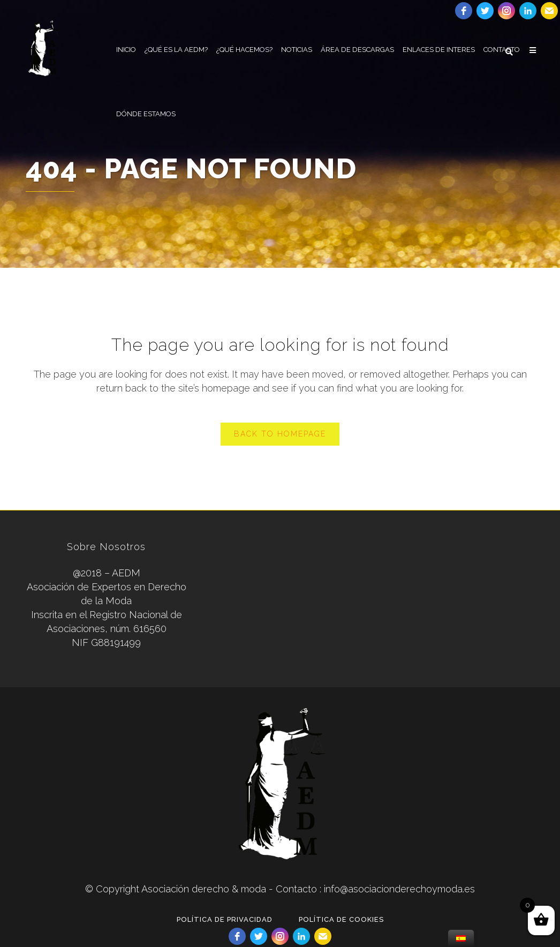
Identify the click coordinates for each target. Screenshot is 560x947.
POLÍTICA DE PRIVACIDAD (225, 919)
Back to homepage (280, 434)
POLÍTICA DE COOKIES (341, 919)
